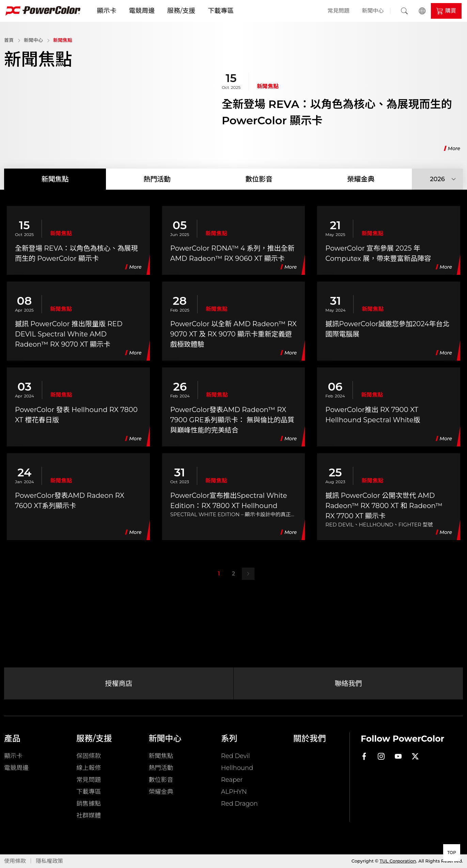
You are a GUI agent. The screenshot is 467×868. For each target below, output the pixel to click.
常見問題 (339, 11)
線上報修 (89, 768)
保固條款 (89, 756)
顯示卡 (106, 11)
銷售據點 (89, 804)
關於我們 (310, 738)
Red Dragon (239, 804)
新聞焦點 (63, 40)
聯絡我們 (348, 683)
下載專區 (221, 11)
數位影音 (259, 179)
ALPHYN (234, 792)
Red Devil (236, 756)
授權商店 (119, 683)
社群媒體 (89, 816)
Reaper (232, 780)
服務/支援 (181, 11)
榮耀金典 (361, 179)
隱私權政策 (49, 861)
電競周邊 (142, 11)
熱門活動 (157, 179)
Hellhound (237, 768)
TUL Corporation (398, 861)
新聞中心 (373, 11)
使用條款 (15, 861)
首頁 (9, 40)
